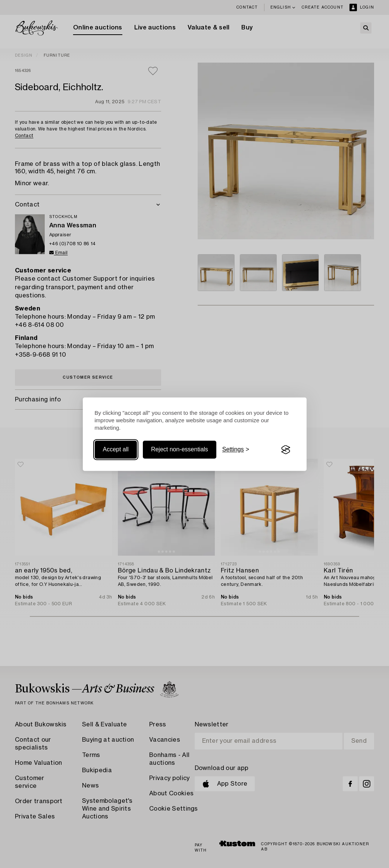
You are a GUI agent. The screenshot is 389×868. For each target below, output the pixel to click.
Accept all (116, 450)
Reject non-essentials (180, 450)
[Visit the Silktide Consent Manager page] (286, 450)
